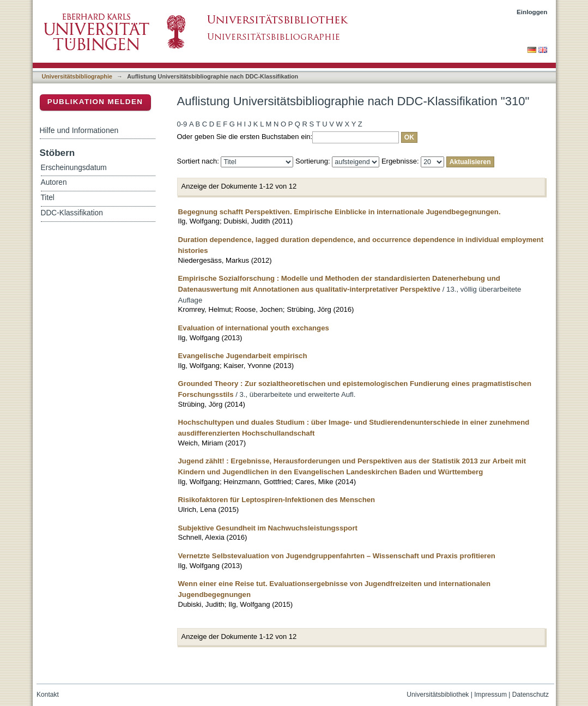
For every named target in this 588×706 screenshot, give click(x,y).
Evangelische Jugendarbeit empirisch (243, 356)
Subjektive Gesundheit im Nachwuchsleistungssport (268, 528)
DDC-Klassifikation (72, 213)
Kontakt (48, 695)
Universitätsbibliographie (77, 76)
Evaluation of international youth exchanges (254, 328)
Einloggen (532, 12)
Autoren (54, 182)
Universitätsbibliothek (438, 695)
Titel (48, 198)
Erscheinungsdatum (74, 168)
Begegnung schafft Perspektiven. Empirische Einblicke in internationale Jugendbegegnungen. (340, 212)
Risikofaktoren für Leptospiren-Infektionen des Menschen (277, 500)
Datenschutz (531, 695)
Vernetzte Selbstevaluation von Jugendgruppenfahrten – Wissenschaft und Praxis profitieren (337, 556)
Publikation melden (95, 102)
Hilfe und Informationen (79, 130)
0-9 (182, 124)
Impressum (490, 695)
